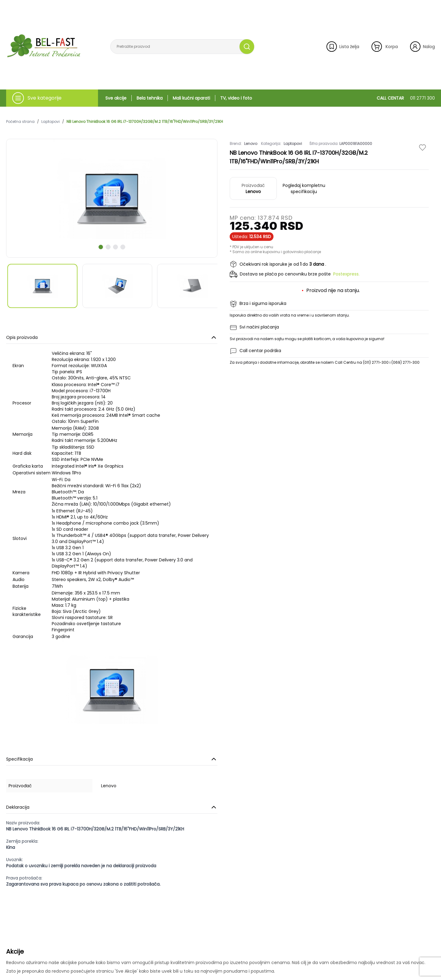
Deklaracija (112, 807)
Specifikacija (112, 759)
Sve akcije (116, 98)
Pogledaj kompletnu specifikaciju (304, 188)
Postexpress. (346, 274)
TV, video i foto (236, 98)
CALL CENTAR (406, 98)
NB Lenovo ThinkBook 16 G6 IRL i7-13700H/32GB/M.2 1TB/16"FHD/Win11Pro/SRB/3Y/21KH (145, 122)
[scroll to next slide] (101, 247)
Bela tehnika (150, 98)
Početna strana (20, 122)
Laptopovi (51, 122)
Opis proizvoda (112, 337)
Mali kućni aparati (191, 98)
